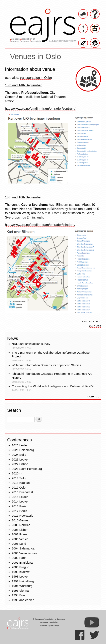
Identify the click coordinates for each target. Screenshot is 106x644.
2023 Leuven (21, 459)
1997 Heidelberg (23, 581)
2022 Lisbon (20, 464)
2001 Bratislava (22, 563)
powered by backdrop (49, 625)
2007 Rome (20, 534)
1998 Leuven (21, 576)
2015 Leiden (20, 497)
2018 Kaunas (21, 483)
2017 (91, 322)
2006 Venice (20, 539)
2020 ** (17, 473)
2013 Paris (19, 506)
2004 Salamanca (23, 548)
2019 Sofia (19, 478)
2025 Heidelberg (23, 450)
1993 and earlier (23, 600)
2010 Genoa (20, 520)
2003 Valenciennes (25, 553)
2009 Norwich (21, 525)
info (84, 322)
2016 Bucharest (22, 492)
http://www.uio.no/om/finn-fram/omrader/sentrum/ (40, 108)
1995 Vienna (20, 591)
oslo (99, 322)
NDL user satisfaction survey (31, 344)
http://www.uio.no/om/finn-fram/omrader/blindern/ (40, 225)
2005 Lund (19, 544)
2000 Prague (20, 567)
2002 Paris (19, 558)
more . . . (93, 396)
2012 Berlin (19, 511)
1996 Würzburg (22, 586)
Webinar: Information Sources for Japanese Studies (47, 365)
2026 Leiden (20, 445)
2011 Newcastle (23, 516)
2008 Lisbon (20, 530)
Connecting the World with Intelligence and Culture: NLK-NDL (53, 386)
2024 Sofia (19, 455)
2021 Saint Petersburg (27, 469)
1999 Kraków (21, 572)
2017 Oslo (95, 326)
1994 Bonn (19, 595)
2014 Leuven (21, 501)
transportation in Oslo (35, 78)
